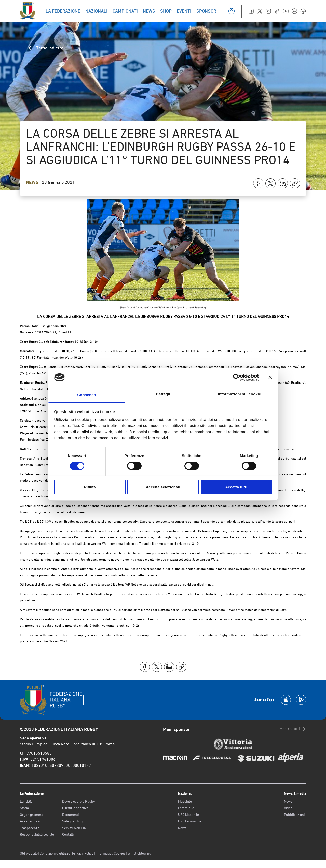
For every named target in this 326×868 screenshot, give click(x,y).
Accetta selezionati (163, 487)
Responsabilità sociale (37, 834)
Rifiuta (90, 487)
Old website (29, 853)
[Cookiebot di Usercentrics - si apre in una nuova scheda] (237, 377)
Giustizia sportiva (75, 808)
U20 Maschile (188, 815)
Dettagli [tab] (163, 394)
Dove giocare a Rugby (79, 801)
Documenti (70, 815)
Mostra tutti (293, 729)
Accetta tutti (236, 487)
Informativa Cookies (111, 853)
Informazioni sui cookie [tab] (240, 394)
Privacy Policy (83, 853)
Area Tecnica (30, 821)
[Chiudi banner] (270, 377)
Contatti (68, 834)
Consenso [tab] (86, 395)
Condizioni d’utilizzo (55, 853)
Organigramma (31, 815)
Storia (24, 808)
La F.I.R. (26, 801)
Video (288, 808)
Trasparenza (30, 828)
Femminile (186, 808)
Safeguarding (72, 821)
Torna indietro (46, 48)
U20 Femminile (190, 821)
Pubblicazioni (294, 815)
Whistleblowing (139, 853)
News (33, 182)
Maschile (185, 801)
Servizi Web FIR (74, 828)
